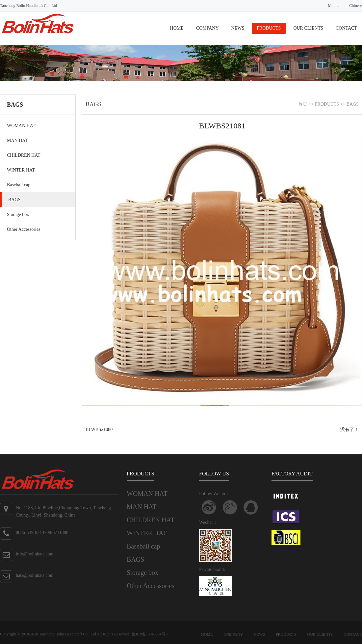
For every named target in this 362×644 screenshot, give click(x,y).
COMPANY (207, 28)
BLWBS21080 (99, 429)
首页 (303, 104)
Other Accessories (24, 229)
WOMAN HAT (21, 126)
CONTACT (346, 28)
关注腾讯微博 (230, 507)
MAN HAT (17, 140)
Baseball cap (19, 185)
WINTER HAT (21, 170)
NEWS (238, 28)
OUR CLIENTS (308, 28)
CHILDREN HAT (24, 155)
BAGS (14, 200)
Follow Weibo (209, 507)
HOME (177, 28)
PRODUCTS (269, 28)
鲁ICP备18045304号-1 (150, 634)
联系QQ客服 (251, 507)
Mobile (334, 6)
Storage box (18, 215)
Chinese (356, 6)
